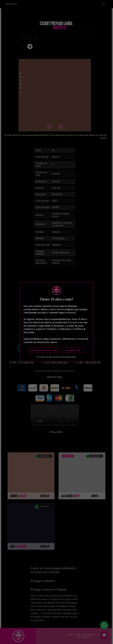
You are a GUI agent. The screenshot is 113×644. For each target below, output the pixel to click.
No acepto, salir (73, 350)
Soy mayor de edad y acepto (44, 350)
